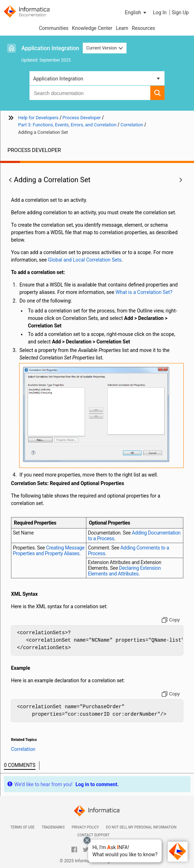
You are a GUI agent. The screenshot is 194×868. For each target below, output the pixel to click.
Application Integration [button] (58, 79)
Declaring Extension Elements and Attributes (124, 571)
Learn (122, 28)
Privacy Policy (85, 827)
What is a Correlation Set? (144, 292)
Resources (144, 28)
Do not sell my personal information (141, 827)
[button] (125, 851)
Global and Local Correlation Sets (85, 260)
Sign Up (180, 12)
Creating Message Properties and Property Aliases (48, 551)
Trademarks (53, 827)
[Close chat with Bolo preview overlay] (87, 840)
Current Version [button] (105, 48)
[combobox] (90, 93)
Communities (53, 28)
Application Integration (50, 48)
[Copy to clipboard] (171, 620)
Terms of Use (22, 827)
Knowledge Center (92, 28)
